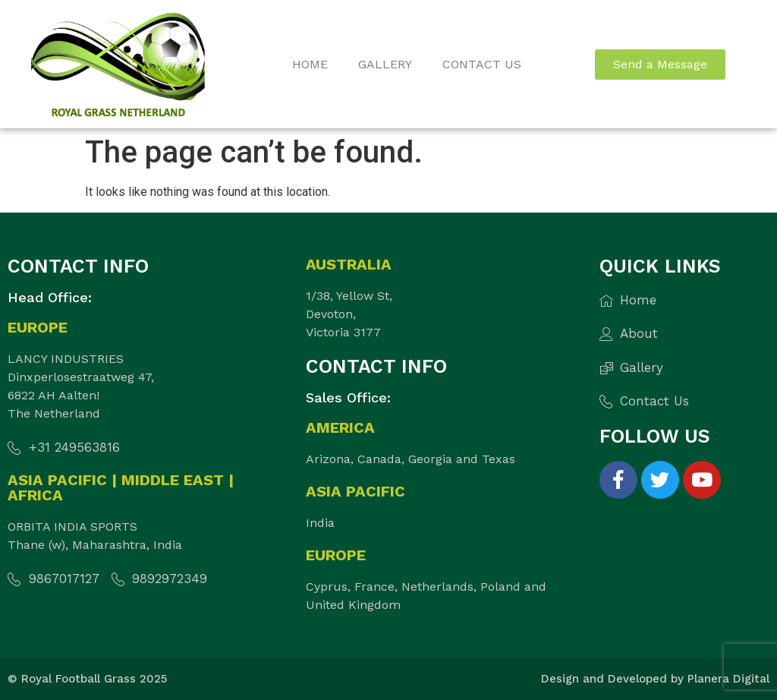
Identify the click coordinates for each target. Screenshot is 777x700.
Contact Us (482, 64)
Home (310, 64)
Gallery (385, 64)
